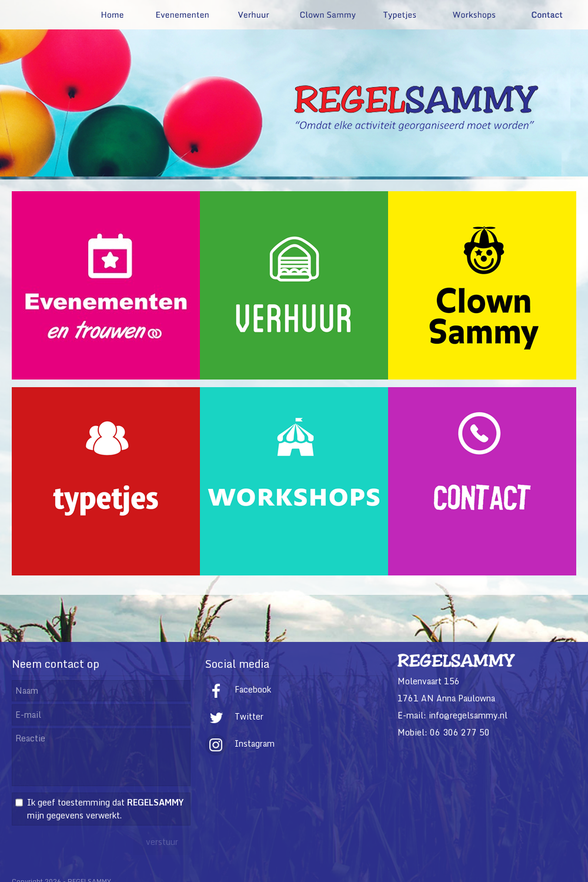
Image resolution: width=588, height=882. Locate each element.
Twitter (234, 716)
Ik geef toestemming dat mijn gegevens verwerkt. (105, 809)
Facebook (238, 689)
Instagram (240, 743)
